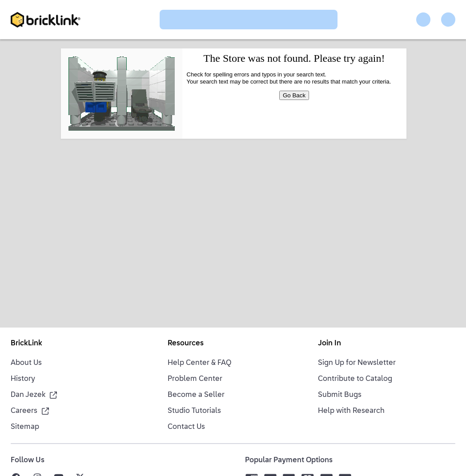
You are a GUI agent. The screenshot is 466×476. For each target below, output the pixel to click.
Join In (329, 344)
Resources (186, 344)
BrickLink (26, 344)
